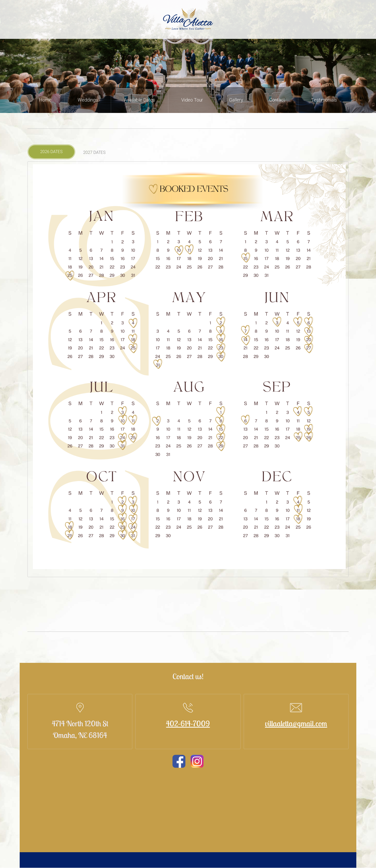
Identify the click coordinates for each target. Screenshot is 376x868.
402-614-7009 (188, 723)
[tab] (51, 152)
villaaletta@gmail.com (296, 723)
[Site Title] (188, 19)
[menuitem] (45, 100)
